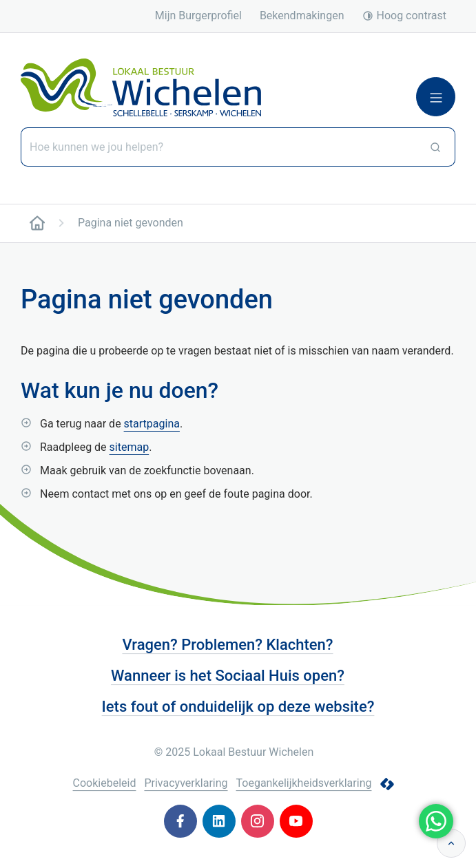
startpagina (152, 424)
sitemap (130, 447)
